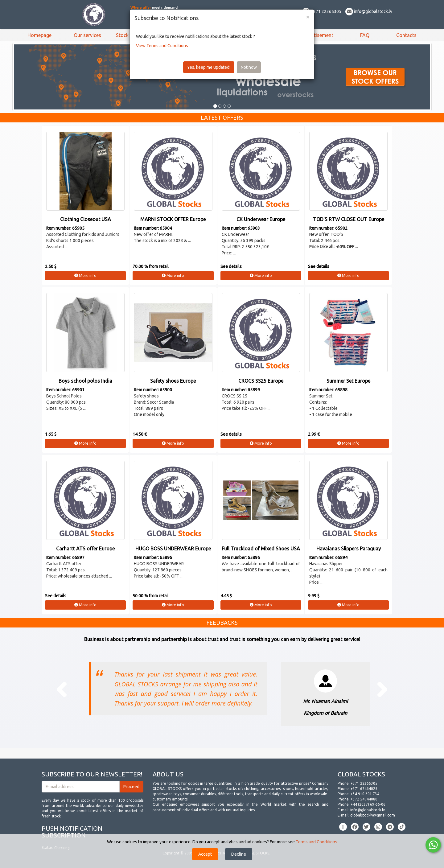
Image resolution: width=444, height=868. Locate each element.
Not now (249, 67)
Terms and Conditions (317, 842)
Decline (239, 854)
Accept (205, 854)
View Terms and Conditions (162, 46)
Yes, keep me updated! (209, 67)
